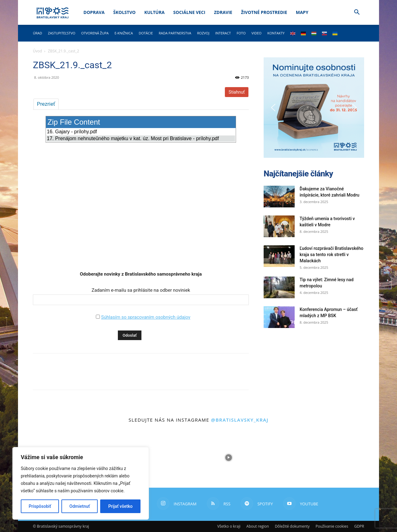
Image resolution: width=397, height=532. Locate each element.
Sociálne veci (189, 12)
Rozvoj (203, 33)
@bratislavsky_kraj (240, 420)
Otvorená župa (95, 33)
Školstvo (124, 12)
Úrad (38, 33)
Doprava (94, 12)
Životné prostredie (264, 12)
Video (256, 33)
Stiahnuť (237, 92)
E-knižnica (124, 33)
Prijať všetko (120, 506)
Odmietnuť (80, 506)
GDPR (359, 526)
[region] (81, 483)
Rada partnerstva (175, 33)
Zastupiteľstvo (62, 33)
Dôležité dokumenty (292, 526)
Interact (223, 33)
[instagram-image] (168, 458)
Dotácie (146, 33)
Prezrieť (46, 104)
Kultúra (154, 12)
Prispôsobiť (40, 506)
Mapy (302, 12)
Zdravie (223, 12)
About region (258, 526)
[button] (357, 13)
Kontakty (276, 33)
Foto (241, 33)
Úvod (37, 51)
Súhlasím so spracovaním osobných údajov (146, 317)
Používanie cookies (332, 526)
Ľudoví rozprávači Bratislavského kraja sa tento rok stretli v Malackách (331, 255)
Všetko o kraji (229, 526)
